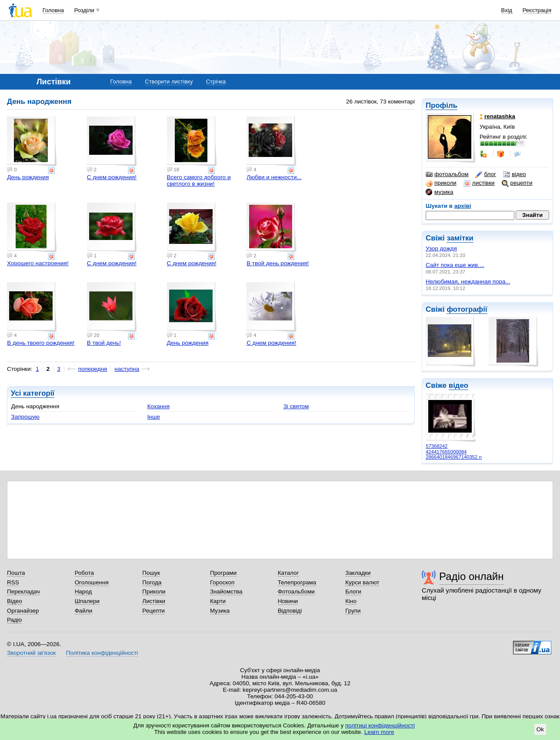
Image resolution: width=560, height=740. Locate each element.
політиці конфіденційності (380, 725)
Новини (288, 601)
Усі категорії (33, 393)
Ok (540, 729)
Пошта (16, 573)
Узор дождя (441, 248)
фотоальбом (447, 174)
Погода (152, 582)
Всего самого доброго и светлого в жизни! (199, 180)
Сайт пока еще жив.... (455, 265)
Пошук (151, 573)
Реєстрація (537, 10)
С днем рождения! (112, 177)
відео (515, 174)
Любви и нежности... (274, 177)
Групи (353, 611)
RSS (13, 582)
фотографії (467, 309)
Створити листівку (169, 82)
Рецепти (153, 611)
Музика (220, 611)
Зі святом (296, 406)
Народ (83, 592)
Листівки (154, 601)
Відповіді (290, 611)
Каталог (288, 573)
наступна (127, 369)
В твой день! (104, 343)
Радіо (14, 620)
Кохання (158, 406)
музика (439, 192)
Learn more (379, 732)
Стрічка (216, 82)
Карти (218, 601)
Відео (15, 601)
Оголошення (92, 582)
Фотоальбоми (296, 592)
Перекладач (23, 592)
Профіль (442, 105)
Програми (223, 573)
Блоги (353, 592)
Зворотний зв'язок (31, 653)
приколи (441, 183)
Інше (154, 417)
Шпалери (87, 601)
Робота (84, 573)
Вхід (507, 10)
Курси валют (362, 582)
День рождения (28, 177)
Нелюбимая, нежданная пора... (468, 282)
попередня (93, 369)
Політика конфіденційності (102, 653)
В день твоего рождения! (41, 343)
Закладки (358, 573)
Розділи (84, 10)
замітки (460, 238)
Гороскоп (222, 582)
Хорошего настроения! (38, 263)
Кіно (351, 601)
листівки (479, 183)
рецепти (517, 183)
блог (485, 174)
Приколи (154, 592)
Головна (53, 10)
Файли (84, 611)
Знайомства (226, 592)
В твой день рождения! (278, 263)
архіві (463, 206)
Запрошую (25, 417)
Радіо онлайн (472, 576)
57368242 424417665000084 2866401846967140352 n (454, 452)
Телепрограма (297, 582)
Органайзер (23, 611)
